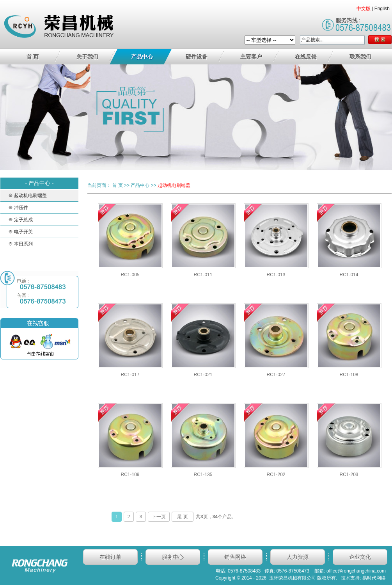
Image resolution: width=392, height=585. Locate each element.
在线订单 (110, 557)
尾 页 (182, 517)
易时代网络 (374, 578)
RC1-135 (203, 475)
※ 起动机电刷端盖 (27, 196)
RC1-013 (276, 275)
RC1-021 (203, 375)
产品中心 (142, 57)
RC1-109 (130, 475)
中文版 (364, 9)
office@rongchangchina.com (356, 571)
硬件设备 (197, 57)
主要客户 (251, 57)
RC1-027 (276, 375)
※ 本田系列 (20, 244)
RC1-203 (349, 475)
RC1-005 (130, 275)
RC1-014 (349, 275)
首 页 (33, 57)
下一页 (159, 517)
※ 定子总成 (20, 220)
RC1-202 (276, 475)
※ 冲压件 (18, 208)
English (382, 9)
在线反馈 (306, 57)
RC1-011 (203, 275)
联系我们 (360, 57)
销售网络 (235, 557)
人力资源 (298, 557)
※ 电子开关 (20, 232)
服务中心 (173, 557)
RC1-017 (130, 375)
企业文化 (360, 557)
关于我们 (87, 57)
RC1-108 (349, 375)
